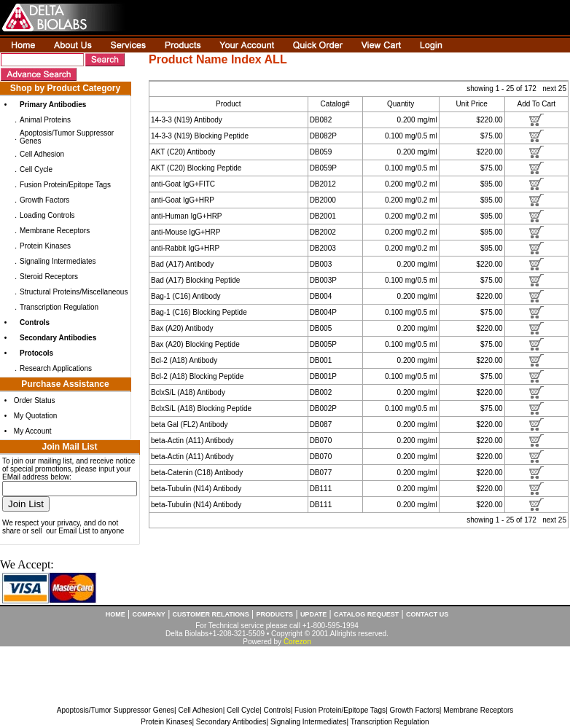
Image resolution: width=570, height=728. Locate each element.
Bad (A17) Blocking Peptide (195, 280)
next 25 (554, 89)
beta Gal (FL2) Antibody (190, 424)
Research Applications (56, 368)
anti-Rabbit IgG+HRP (185, 248)
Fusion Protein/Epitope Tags (65, 185)
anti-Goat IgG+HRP (183, 200)
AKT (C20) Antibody (183, 152)
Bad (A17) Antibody (182, 264)
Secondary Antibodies (231, 722)
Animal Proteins (45, 120)
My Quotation (35, 416)
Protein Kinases (45, 246)
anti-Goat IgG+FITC (183, 184)
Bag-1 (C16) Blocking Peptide (199, 312)
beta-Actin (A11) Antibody (192, 441)
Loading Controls (47, 215)
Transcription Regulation (59, 307)
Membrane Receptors (55, 231)
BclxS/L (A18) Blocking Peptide (201, 408)
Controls (277, 710)
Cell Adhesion (42, 154)
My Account (33, 431)
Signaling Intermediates (58, 261)
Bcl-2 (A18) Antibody (184, 360)
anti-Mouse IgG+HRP (186, 232)
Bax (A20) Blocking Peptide (195, 344)
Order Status (35, 400)
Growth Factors (44, 200)
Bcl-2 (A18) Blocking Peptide (197, 376)
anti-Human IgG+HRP (187, 216)
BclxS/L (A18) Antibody (188, 392)
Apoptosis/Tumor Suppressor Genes (116, 710)
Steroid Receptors (49, 277)
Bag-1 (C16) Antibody (186, 296)
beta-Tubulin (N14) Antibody (196, 489)
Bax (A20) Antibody (182, 328)
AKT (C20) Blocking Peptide (196, 168)
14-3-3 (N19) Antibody (187, 120)
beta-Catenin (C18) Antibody (197, 473)
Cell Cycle (36, 169)
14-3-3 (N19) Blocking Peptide (200, 136)
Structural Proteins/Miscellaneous (74, 292)
